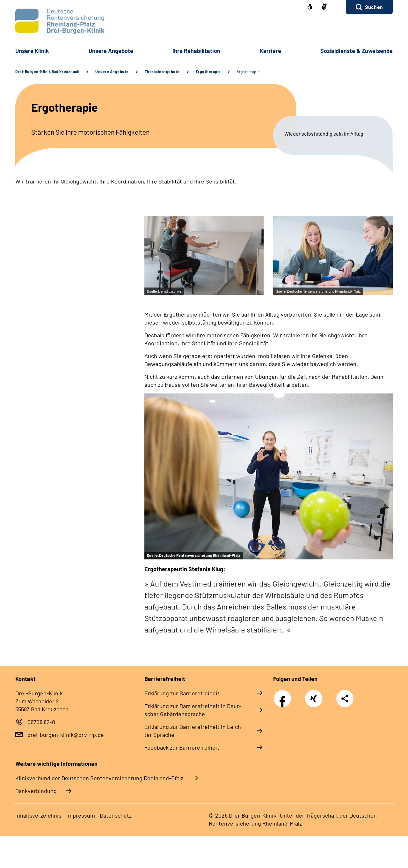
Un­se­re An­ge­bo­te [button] (111, 51)
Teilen (345, 699)
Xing (314, 695)
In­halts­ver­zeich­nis (38, 815)
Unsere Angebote (112, 71)
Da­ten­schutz (116, 815)
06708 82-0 (41, 722)
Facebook (284, 695)
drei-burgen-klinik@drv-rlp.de (66, 735)
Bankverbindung (36, 791)
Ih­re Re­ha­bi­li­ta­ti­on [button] (196, 51)
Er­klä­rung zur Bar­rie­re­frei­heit (182, 693)
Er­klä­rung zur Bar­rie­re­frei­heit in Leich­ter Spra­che (194, 731)
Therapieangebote (162, 71)
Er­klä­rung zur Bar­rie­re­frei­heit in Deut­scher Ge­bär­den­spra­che (193, 710)
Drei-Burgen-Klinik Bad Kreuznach (47, 71)
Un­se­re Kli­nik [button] (32, 51)
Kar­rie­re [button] (270, 51)
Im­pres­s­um (81, 815)
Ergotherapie (208, 71)
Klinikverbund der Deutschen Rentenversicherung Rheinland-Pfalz (99, 778)
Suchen (374, 7)
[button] (369, 7)
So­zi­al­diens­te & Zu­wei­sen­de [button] (357, 51)
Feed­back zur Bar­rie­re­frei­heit (182, 747)
